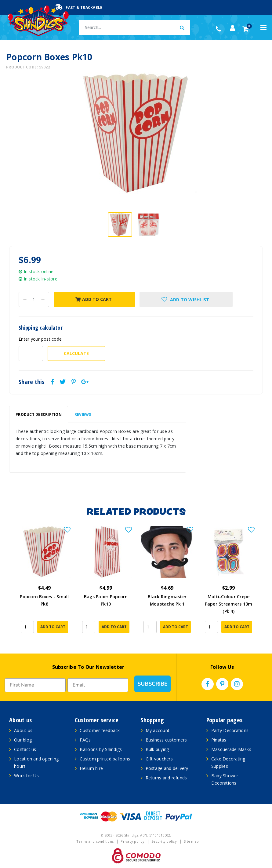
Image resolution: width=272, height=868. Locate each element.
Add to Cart (94, 299)
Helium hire (91, 768)
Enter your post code (40, 339)
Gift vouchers (159, 759)
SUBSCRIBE (152, 684)
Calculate (76, 353)
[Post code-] (31, 353)
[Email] (98, 685)
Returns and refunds (166, 778)
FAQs (85, 740)
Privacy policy (133, 841)
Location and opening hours (36, 762)
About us (23, 730)
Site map (191, 841)
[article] (44, 584)
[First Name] (35, 685)
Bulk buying (157, 749)
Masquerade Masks (231, 749)
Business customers (166, 740)
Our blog (23, 740)
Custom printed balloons (105, 759)
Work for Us (26, 776)
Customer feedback (100, 730)
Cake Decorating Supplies (228, 762)
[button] (186, 299)
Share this (32, 382)
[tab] (39, 415)
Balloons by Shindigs (101, 749)
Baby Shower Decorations (225, 779)
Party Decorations (230, 730)
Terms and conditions (95, 841)
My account (158, 730)
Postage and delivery (167, 768)
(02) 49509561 (220, 29)
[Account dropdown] (233, 28)
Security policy (165, 841)
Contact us (25, 749)
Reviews (83, 414)
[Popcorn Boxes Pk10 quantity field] (34, 299)
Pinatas (219, 740)
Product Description (39, 414)
